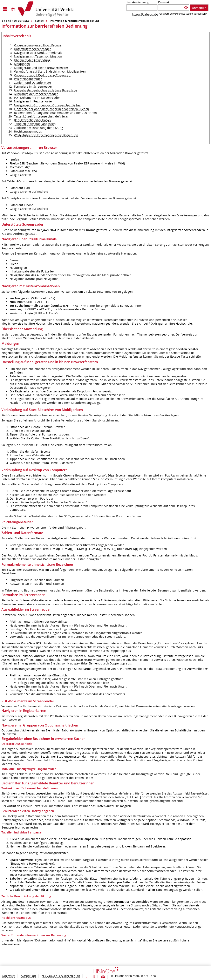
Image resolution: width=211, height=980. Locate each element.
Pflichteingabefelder (28, 79)
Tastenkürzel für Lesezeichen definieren (42, 116)
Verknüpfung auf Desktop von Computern (43, 75)
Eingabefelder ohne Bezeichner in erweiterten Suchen (52, 109)
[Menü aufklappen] (5, 9)
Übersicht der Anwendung (32, 60)
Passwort (164, 2)
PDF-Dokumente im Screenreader (37, 98)
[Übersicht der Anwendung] (103, 977)
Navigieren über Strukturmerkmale (38, 53)
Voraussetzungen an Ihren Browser (38, 45)
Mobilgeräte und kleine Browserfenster (41, 68)
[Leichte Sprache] (87, 977)
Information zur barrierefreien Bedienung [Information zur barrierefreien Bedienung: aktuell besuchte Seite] (75, 21)
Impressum (9, 976)
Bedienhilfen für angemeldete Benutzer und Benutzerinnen (55, 113)
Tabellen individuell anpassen (35, 124)
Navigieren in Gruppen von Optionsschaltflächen (48, 105)
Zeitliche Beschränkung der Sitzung (39, 128)
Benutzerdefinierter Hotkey (33, 120)
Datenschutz (28, 976)
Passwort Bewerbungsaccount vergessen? (183, 14)
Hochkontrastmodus (28, 131)
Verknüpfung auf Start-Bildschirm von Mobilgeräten (50, 71)
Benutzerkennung (138, 2)
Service (39, 21)
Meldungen (22, 64)
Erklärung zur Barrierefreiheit (61, 976)
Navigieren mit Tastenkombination (38, 56)
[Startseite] (13, 9)
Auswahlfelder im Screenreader (36, 94)
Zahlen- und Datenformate (32, 83)
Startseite (23, 21)
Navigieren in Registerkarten (34, 101)
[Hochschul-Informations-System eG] (46, 9)
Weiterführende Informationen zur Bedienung (46, 135)
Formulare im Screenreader (33, 86)
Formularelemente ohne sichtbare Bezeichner (46, 90)
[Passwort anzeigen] (186, 8)
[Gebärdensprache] (94, 977)
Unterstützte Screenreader (32, 49)
